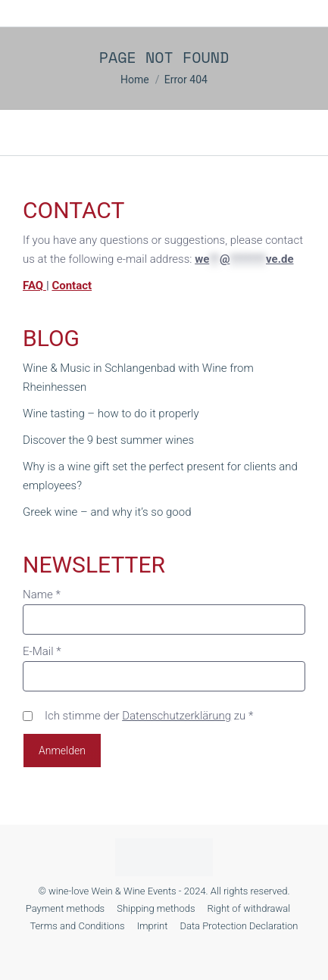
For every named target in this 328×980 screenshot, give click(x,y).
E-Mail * (42, 651)
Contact (72, 286)
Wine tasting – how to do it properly (111, 414)
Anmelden (62, 751)
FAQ (34, 286)
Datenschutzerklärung (176, 716)
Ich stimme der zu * (149, 716)
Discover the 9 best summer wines (108, 440)
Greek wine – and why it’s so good (107, 512)
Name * (42, 595)
